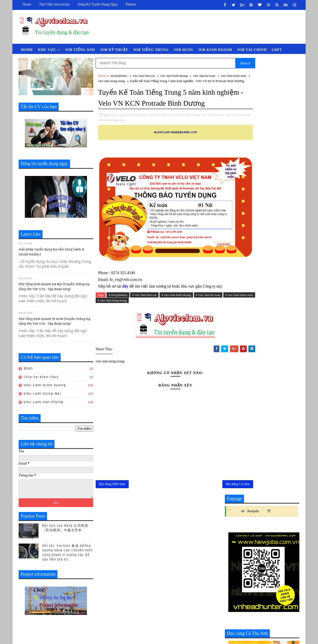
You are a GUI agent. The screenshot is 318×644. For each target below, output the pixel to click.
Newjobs (253, 77)
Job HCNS (183, 51)
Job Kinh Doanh (215, 51)
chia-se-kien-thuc (41, 379)
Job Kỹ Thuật (114, 51)
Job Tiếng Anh (80, 51)
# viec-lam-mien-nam (120, 325)
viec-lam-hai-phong (43, 405)
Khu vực (47, 51)
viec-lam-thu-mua (277, 525)
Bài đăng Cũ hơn (205, 510)
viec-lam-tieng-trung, (146, 138)
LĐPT (277, 51)
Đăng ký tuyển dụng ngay (98, 4)
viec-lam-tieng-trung (147, 83)
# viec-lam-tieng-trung (153, 325)
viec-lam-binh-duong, (187, 133)
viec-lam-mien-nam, (119, 138)
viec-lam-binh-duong (45, 388)
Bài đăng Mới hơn (112, 510)
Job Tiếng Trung (151, 51)
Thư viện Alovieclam (54, 4)
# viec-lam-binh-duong (176, 320)
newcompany (282, 516)
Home (27, 4)
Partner (131, 4)
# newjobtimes (118, 320)
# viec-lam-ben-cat (145, 320)
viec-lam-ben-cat (144, 78)
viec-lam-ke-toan (204, 78)
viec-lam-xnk (281, 533)
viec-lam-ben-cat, (161, 133)
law (230, 516)
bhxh (28, 371)
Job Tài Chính (252, 51)
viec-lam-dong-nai (42, 396)
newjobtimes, (140, 133)
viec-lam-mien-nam (116, 83)
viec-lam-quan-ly (242, 525)
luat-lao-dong (252, 516)
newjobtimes (119, 78)
